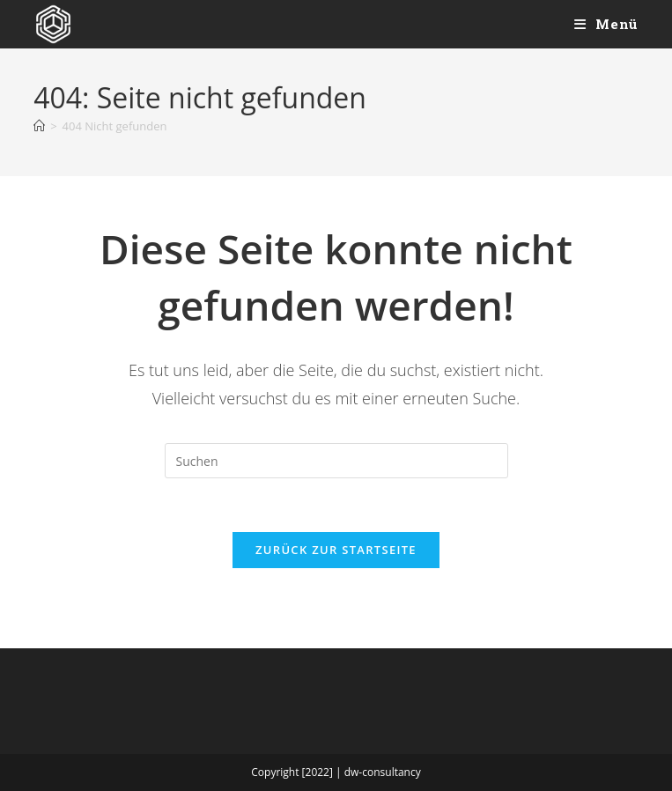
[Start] (39, 126)
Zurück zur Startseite (336, 550)
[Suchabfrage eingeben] (336, 461)
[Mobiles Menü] (606, 24)
